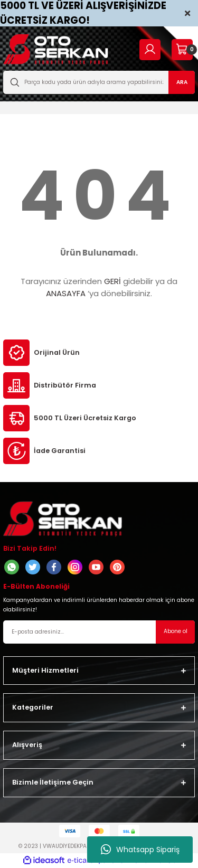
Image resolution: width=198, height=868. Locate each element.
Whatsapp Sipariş (140, 850)
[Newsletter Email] (99, 632)
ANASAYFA (66, 293)
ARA (182, 82)
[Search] (99, 82)
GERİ (112, 281)
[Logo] (56, 49)
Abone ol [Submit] (176, 631)
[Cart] (182, 50)
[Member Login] (150, 49)
